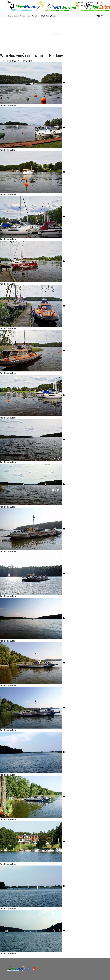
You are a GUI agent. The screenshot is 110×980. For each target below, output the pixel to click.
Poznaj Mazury (51, 16)
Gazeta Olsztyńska (33, 16)
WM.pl (43, 16)
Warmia (10, 16)
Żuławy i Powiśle (20, 16)
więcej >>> (100, 16)
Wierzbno (29, 61)
